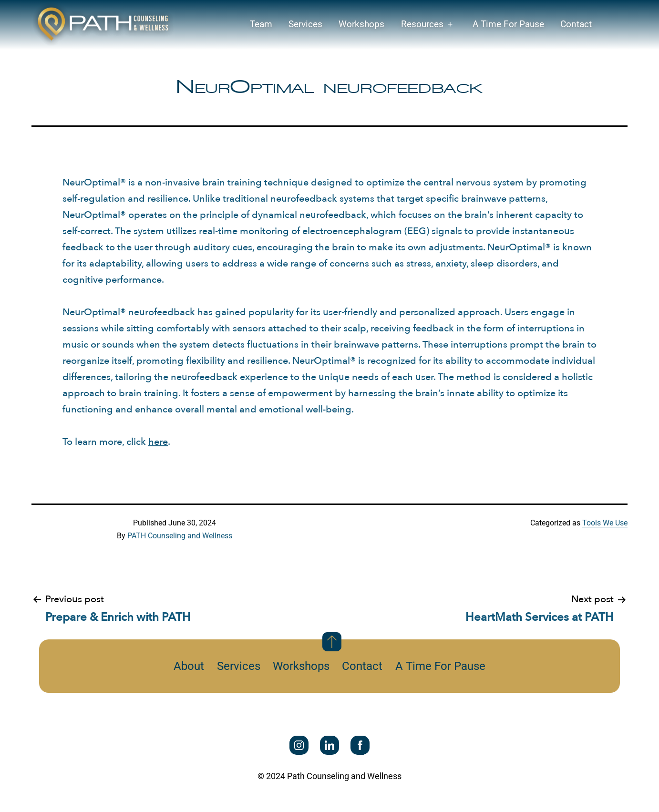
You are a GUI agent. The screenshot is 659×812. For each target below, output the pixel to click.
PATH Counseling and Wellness (180, 536)
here (158, 442)
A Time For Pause (508, 24)
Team (261, 24)
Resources (422, 24)
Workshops (361, 24)
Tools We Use (605, 523)
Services (305, 24)
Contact (576, 24)
